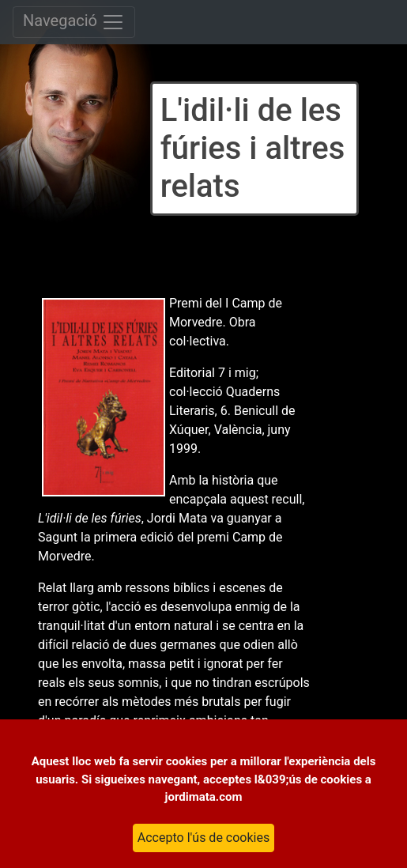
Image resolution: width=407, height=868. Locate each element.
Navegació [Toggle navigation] (74, 22)
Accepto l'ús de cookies (203, 838)
